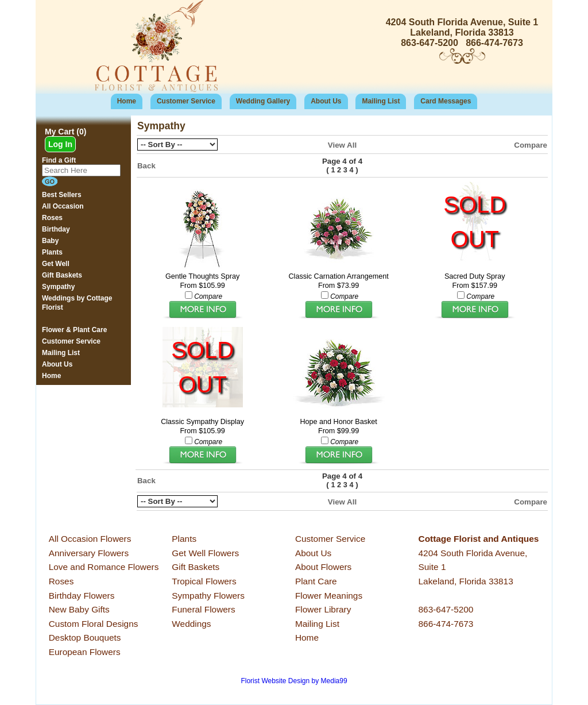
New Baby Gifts (79, 609)
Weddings (191, 624)
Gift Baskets (196, 567)
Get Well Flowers (205, 553)
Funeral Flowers (203, 609)
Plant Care (316, 581)
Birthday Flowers (82, 596)
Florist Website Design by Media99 (294, 681)
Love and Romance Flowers (104, 567)
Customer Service (186, 101)
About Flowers (323, 567)
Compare (531, 145)
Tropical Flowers (204, 581)
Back (146, 166)
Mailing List (381, 101)
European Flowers (85, 652)
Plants (184, 539)
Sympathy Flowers (208, 596)
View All (342, 145)
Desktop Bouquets (85, 637)
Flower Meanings (329, 596)
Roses (61, 581)
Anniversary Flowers (89, 553)
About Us (326, 101)
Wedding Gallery (263, 101)
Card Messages (446, 101)
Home (127, 101)
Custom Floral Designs (94, 624)
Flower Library (323, 609)
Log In (60, 144)
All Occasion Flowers (90, 539)
